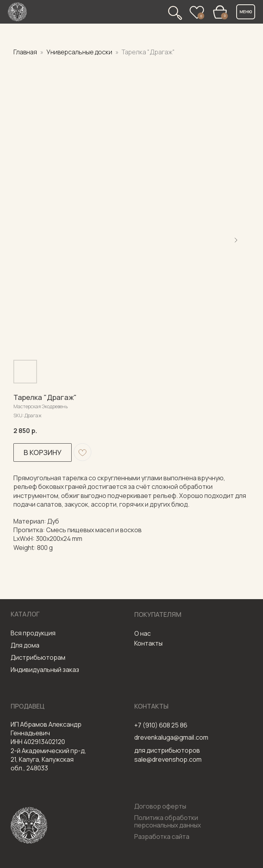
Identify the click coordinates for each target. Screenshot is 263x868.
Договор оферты (160, 806)
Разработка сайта (162, 837)
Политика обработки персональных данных (168, 821)
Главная (25, 52)
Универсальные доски (80, 52)
